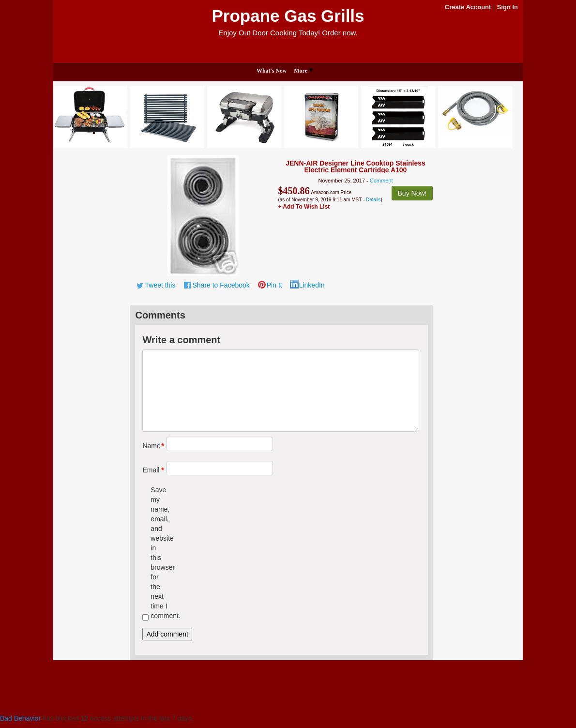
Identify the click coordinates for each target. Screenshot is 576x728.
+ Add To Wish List (304, 207)
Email (151, 470)
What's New (272, 71)
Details (373, 200)
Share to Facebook (221, 285)
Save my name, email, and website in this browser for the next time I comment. (159, 553)
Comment (381, 181)
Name (151, 446)
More (303, 71)
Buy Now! (412, 193)
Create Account (468, 7)
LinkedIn (312, 285)
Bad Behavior (20, 718)
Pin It (274, 285)
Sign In (508, 7)
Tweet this (160, 285)
